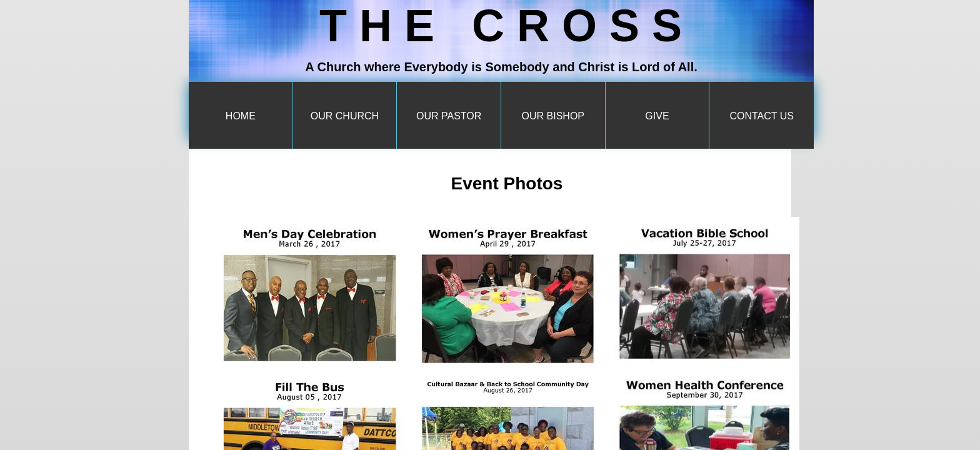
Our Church (345, 116)
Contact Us (762, 116)
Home (241, 116)
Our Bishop (553, 116)
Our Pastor (449, 116)
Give (657, 116)
